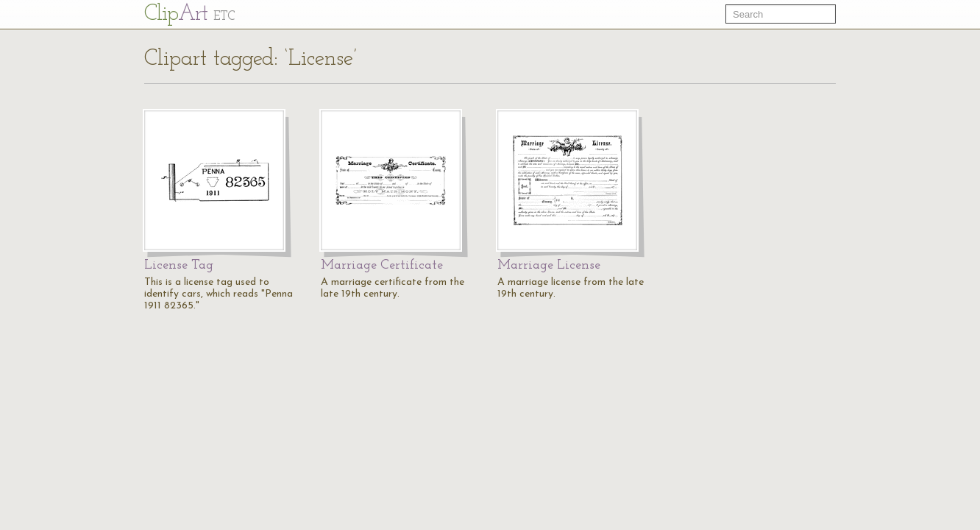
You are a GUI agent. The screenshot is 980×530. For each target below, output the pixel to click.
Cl (189, 14)
